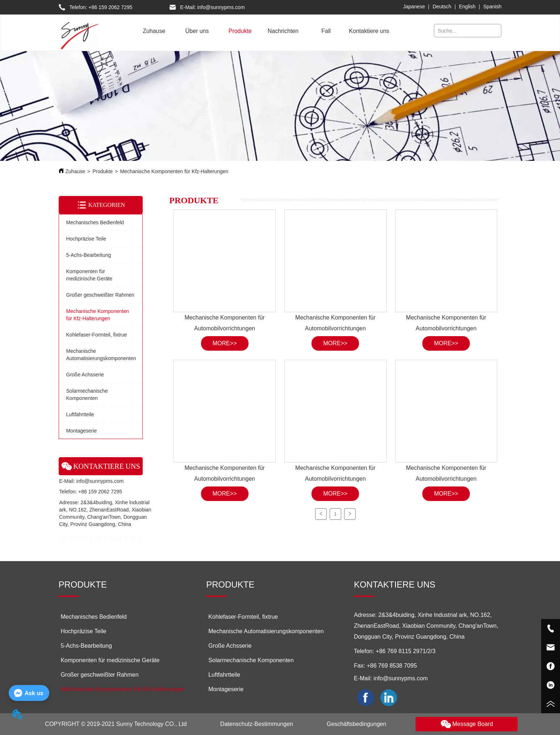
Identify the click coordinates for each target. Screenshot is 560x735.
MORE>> (225, 343)
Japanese (414, 7)
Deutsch (442, 7)
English (467, 7)
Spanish (492, 7)
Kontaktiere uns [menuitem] (369, 31)
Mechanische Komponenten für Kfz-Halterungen (174, 171)
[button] (197, 31)
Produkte (103, 171)
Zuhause (75, 171)
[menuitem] (197, 31)
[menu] (262, 31)
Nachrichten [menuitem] (283, 31)
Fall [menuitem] (326, 31)
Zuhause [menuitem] (154, 31)
